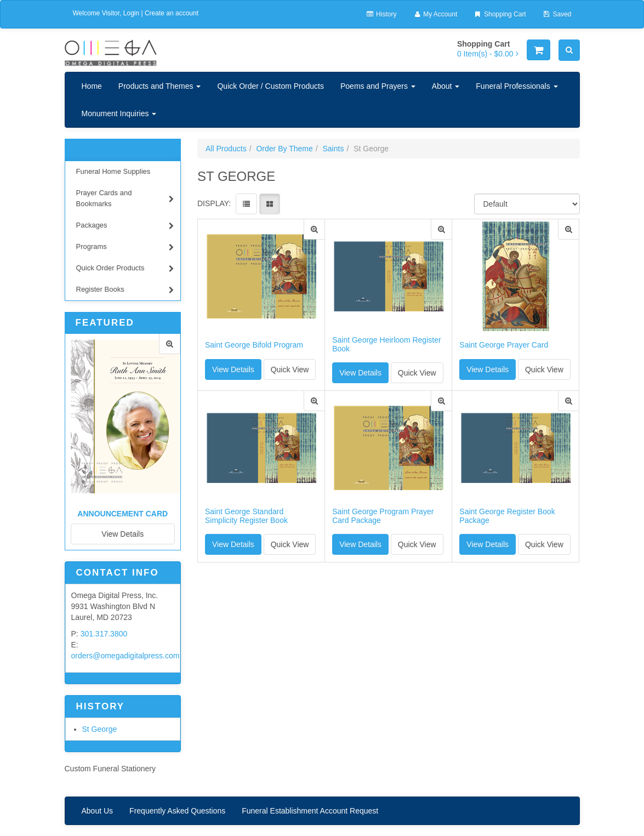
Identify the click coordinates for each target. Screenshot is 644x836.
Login (131, 13)
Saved (557, 14)
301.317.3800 (104, 634)
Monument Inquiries (119, 113)
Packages (125, 227)
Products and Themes (160, 86)
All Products (226, 149)
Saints (334, 149)
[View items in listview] (246, 204)
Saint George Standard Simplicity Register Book (246, 516)
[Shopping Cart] (538, 50)
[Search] (569, 50)
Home (92, 86)
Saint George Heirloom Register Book (386, 344)
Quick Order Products (125, 269)
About (446, 86)
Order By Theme (284, 149)
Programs (125, 248)
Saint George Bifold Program (254, 345)
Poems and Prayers (378, 86)
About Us (98, 811)
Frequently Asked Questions (177, 811)
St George (100, 729)
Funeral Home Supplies (113, 171)
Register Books (125, 291)
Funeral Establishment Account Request (310, 811)
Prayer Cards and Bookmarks (125, 198)
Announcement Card (122, 514)
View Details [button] (233, 369)
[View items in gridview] (270, 204)
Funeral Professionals (517, 86)
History (381, 14)
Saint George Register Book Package (507, 516)
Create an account (172, 13)
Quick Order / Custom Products (270, 86)
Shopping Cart (500, 14)
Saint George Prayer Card (504, 345)
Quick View (290, 369)
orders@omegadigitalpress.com (126, 656)
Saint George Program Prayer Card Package (383, 516)
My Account (435, 14)
